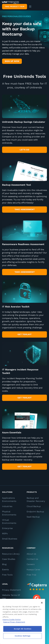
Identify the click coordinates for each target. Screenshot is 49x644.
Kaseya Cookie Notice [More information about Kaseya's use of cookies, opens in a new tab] (12, 620)
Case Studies (9, 559)
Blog (4, 564)
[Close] (42, 603)
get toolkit (24, 334)
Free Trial (31, 575)
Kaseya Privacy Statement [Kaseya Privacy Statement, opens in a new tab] (14, 622)
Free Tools (7, 575)
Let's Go (24, 150)
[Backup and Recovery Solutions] (10, 3)
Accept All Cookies (23, 629)
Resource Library (11, 554)
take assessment (25, 209)
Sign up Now (12, 61)
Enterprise (7, 528)
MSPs (5, 533)
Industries (7, 506)
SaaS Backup (33, 517)
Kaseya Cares (33, 570)
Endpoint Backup (35, 512)
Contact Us (32, 559)
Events (5, 570)
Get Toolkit (24, 398)
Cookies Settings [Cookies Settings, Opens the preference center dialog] (23, 636)
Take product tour (15, 7)
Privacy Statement (11, 590)
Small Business (10, 539)
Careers (31, 564)
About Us (31, 554)
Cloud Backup (34, 506)
